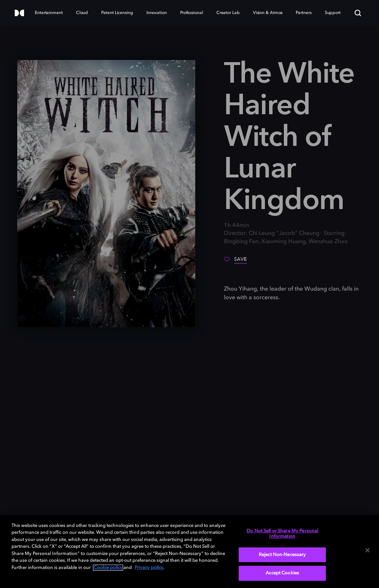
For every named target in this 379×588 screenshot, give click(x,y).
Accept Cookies (282, 573)
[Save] (235, 262)
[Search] (358, 13)
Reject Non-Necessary (282, 555)
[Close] (368, 550)
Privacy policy (149, 568)
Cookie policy (108, 568)
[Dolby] (19, 13)
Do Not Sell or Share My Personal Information (282, 534)
